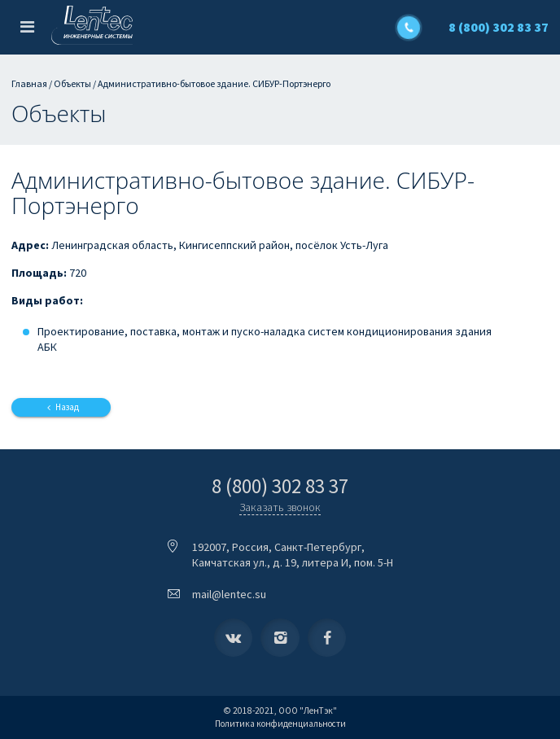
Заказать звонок (280, 507)
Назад (61, 407)
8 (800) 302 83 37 (499, 27)
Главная (29, 83)
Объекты (72, 83)
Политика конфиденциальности (280, 724)
